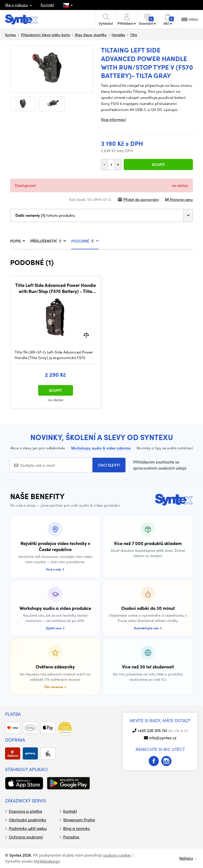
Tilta (134, 35)
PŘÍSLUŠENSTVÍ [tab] (48, 241)
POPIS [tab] (18, 241)
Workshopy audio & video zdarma (101, 448)
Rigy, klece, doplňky (91, 35)
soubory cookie (117, 855)
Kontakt (47, 5)
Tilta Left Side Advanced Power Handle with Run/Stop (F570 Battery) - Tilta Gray (56, 288)
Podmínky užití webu (28, 828)
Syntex (10, 35)
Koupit (158, 165)
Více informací (113, 119)
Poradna (71, 837)
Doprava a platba (26, 811)
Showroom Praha (79, 820)
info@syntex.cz (163, 738)
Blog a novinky (77, 828)
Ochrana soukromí (26, 837)
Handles (118, 35)
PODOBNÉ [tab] (85, 241)
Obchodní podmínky (28, 820)
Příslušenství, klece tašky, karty (45, 35)
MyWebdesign (47, 861)
